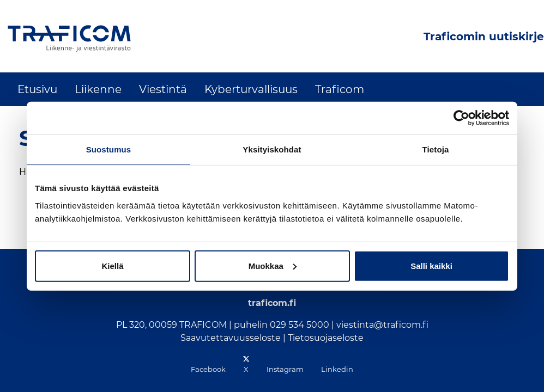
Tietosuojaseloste (326, 338)
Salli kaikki (431, 265)
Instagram (285, 369)
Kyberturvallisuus (251, 89)
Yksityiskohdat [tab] (272, 149)
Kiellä (112, 265)
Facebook (208, 369)
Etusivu (37, 89)
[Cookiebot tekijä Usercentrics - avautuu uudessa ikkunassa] (461, 118)
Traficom (340, 89)
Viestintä (163, 89)
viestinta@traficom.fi (382, 325)
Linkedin (337, 369)
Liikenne (98, 89)
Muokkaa (273, 265)
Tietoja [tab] (436, 149)
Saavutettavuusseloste (231, 338)
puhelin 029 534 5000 (282, 325)
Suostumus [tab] (109, 149)
